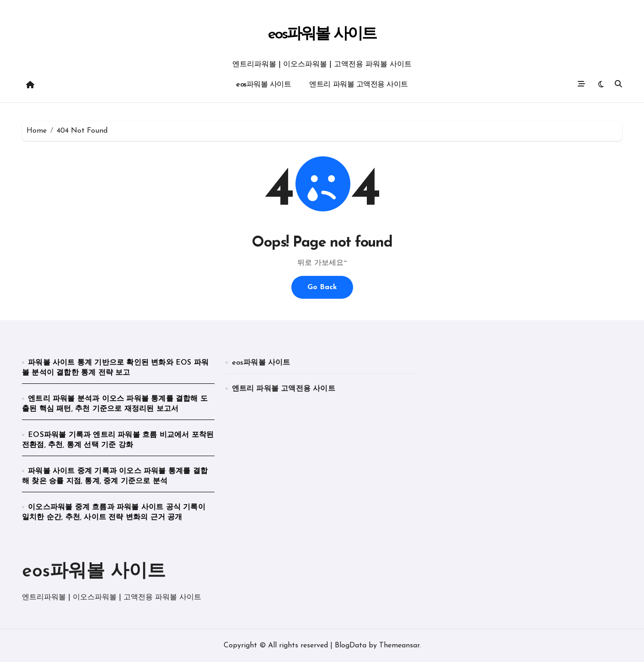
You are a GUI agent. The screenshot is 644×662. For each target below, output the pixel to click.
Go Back (322, 287)
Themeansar (399, 646)
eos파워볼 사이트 (322, 35)
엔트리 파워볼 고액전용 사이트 (358, 85)
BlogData (351, 646)
